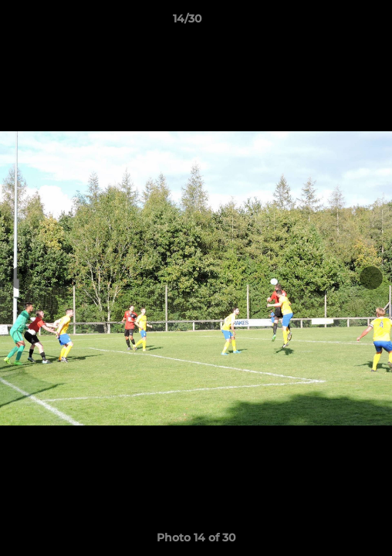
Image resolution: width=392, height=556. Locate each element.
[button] (336, 22)
